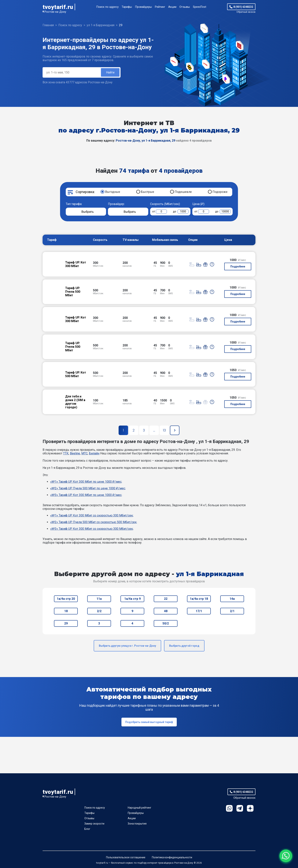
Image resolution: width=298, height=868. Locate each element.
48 (166, 611)
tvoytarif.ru (58, 7)
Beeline (75, 453)
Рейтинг (160, 7)
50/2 (166, 623)
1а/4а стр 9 (132, 599)
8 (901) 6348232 (243, 7)
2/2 (99, 611)
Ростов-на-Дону (55, 12)
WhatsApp (229, 808)
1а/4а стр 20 (66, 599)
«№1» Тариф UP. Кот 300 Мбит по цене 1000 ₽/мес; (86, 482)
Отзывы (185, 7)
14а (232, 599)
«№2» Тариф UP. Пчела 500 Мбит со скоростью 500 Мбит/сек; (94, 522)
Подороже (220, 192)
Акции (172, 7)
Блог (87, 829)
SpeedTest (200, 7)
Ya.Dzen (250, 808)
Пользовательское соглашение (126, 857)
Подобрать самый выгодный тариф (149, 722)
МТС (84, 453)
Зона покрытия (137, 824)
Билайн (94, 453)
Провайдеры (143, 7)
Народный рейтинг (139, 808)
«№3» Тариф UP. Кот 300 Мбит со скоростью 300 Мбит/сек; (92, 529)
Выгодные (113, 192)
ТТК (66, 453)
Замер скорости (94, 824)
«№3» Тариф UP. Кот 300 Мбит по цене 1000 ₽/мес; (86, 495)
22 (166, 599)
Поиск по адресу (107, 7)
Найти (110, 72)
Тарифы (127, 7)
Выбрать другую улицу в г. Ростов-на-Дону (127, 646)
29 (66, 623)
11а (99, 599)
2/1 (232, 611)
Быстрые (147, 192)
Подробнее (238, 266)
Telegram (240, 808)
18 (66, 611)
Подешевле (183, 192)
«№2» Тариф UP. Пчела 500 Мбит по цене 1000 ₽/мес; (88, 488)
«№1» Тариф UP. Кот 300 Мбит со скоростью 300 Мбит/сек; (92, 515)
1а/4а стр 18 (199, 599)
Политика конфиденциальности (172, 857)
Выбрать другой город (184, 646)
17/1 (199, 611)
